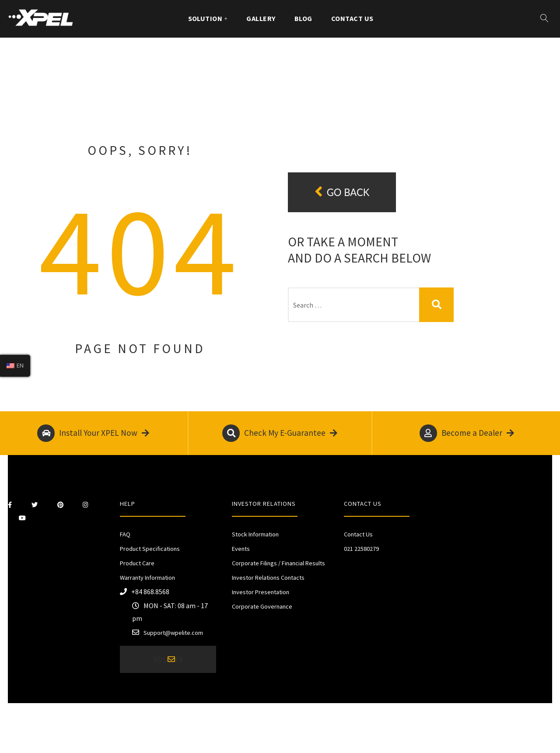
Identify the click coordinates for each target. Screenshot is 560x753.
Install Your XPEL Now (93, 433)
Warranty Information (147, 578)
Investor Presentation (261, 592)
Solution (205, 18)
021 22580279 (361, 549)
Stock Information (255, 534)
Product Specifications (150, 549)
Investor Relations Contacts (268, 578)
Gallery (261, 18)
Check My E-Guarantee (280, 433)
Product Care (137, 563)
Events (241, 549)
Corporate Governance (262, 606)
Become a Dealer (467, 433)
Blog (303, 18)
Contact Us (352, 18)
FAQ (125, 534)
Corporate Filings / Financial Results (278, 563)
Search (436, 305)
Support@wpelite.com (173, 633)
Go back (342, 192)
